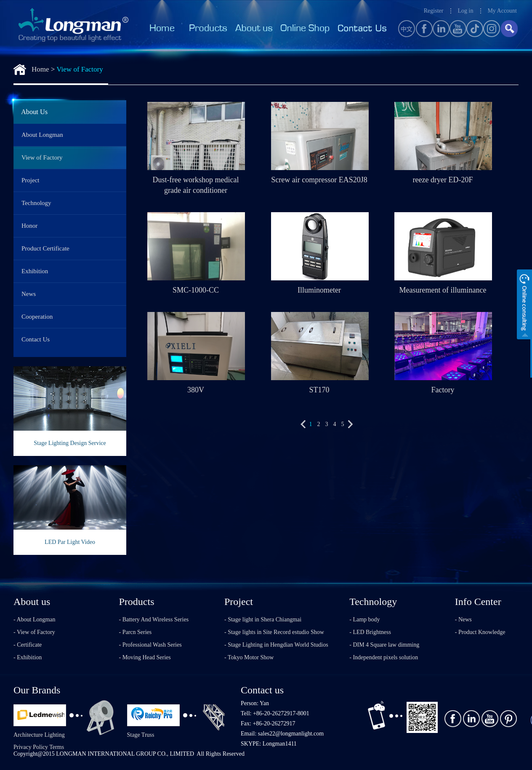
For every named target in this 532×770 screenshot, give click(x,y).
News (29, 294)
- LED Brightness (370, 632)
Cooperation (37, 317)
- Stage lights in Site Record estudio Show (274, 632)
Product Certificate (45, 248)
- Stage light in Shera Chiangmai (263, 619)
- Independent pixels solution (384, 657)
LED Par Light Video (70, 542)
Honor (29, 226)
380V (196, 390)
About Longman (42, 135)
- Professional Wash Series (150, 645)
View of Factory (80, 69)
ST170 (319, 390)
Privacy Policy (31, 747)
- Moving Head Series (145, 657)
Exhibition (35, 271)
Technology (36, 203)
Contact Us (36, 339)
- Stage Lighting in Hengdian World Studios (276, 645)
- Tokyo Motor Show (249, 657)
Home (40, 69)
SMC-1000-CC (196, 290)
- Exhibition (28, 657)
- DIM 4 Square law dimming (384, 645)
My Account (502, 11)
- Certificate (28, 645)
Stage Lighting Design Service (70, 443)
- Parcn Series (136, 632)
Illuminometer (319, 290)
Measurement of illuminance (443, 290)
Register (434, 11)
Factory (443, 390)
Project (31, 180)
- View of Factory (34, 632)
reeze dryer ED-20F (443, 180)
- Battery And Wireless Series (154, 619)
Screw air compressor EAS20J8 (319, 180)
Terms (57, 747)
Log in (465, 11)
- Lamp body (364, 619)
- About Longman (35, 619)
